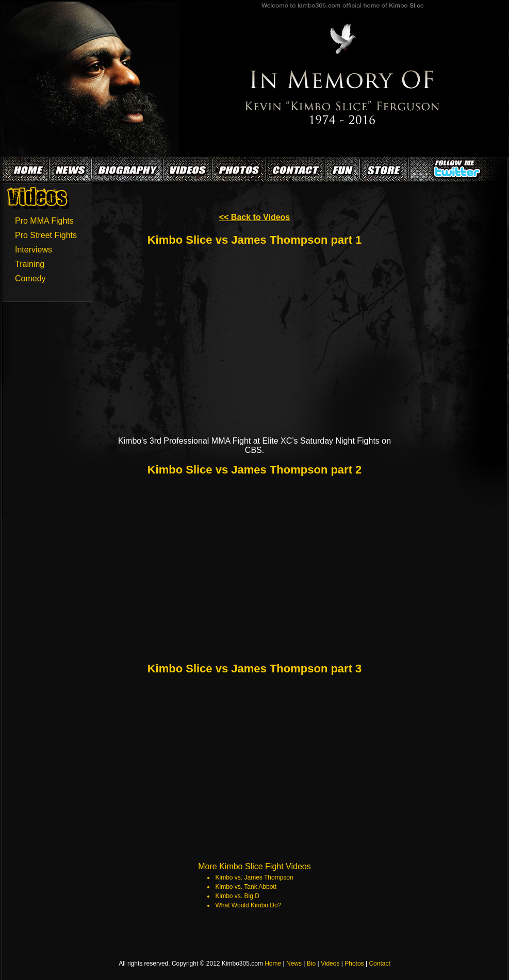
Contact (379, 964)
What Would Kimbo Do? (249, 905)
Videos (330, 964)
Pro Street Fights (46, 235)
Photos (354, 964)
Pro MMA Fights (44, 221)
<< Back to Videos (255, 217)
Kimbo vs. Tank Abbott (246, 887)
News (294, 964)
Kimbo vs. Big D (237, 896)
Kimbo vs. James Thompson (254, 877)
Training (30, 264)
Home (273, 964)
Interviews (34, 250)
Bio (311, 964)
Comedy (30, 278)
